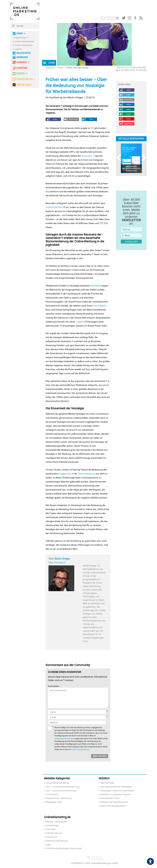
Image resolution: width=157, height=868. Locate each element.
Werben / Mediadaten (57, 822)
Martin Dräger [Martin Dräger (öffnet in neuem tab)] (62, 559)
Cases (60, 68)
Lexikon (18, 49)
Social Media (99, 306)
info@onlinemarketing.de (65, 738)
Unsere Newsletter (24, 45)
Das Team (51, 829)
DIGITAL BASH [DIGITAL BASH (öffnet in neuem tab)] (24, 85)
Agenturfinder (108, 783)
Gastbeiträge (52, 826)
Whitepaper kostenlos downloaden (117, 791)
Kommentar (54, 686)
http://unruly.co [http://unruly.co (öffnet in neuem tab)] (57, 562)
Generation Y (88, 156)
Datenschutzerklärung (57, 841)
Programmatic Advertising (59, 798)
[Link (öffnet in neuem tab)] (124, 19)
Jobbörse (22, 68)
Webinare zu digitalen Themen (116, 795)
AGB (48, 845)
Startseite (50, 68)
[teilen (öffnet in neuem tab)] (53, 119)
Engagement (65, 474)
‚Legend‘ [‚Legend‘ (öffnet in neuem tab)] (80, 322)
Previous (120, 158)
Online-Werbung (86, 474)
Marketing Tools (54, 802)
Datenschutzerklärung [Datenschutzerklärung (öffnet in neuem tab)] (80, 749)
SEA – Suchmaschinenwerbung (61, 791)
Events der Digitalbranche (113, 806)
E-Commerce (52, 795)
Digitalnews (20, 38)
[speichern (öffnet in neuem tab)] (127, 124)
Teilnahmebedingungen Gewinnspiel (64, 848)
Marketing (96, 286)
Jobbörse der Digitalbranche (114, 802)
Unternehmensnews (25, 42)
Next (142, 158)
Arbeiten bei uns (54, 833)
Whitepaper (23, 53)
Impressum (52, 837)
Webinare (22, 57)
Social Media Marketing (57, 783)
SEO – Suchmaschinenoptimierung (63, 787)
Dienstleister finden (110, 798)
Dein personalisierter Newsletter (116, 787)
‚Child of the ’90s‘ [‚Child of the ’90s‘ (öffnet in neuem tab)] (54, 207)
